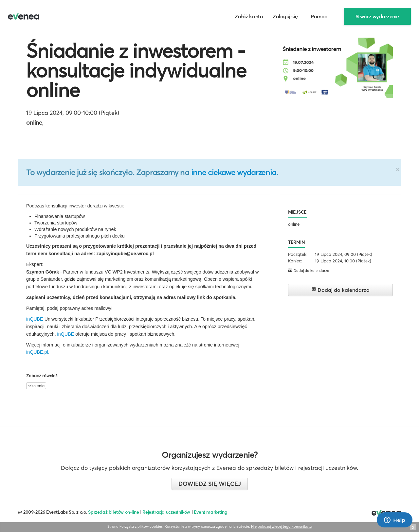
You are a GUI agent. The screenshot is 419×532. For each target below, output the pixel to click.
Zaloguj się (285, 16)
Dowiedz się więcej (210, 484)
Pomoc (319, 16)
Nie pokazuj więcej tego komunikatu (281, 526)
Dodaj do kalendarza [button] (309, 270)
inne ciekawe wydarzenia (234, 172)
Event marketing (211, 512)
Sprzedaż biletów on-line (113, 512)
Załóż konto (249, 16)
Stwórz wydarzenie (377, 16)
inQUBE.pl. (38, 352)
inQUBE (35, 319)
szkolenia (36, 386)
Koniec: (295, 261)
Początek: (298, 254)
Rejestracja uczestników (166, 512)
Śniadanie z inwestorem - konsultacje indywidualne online (136, 70)
